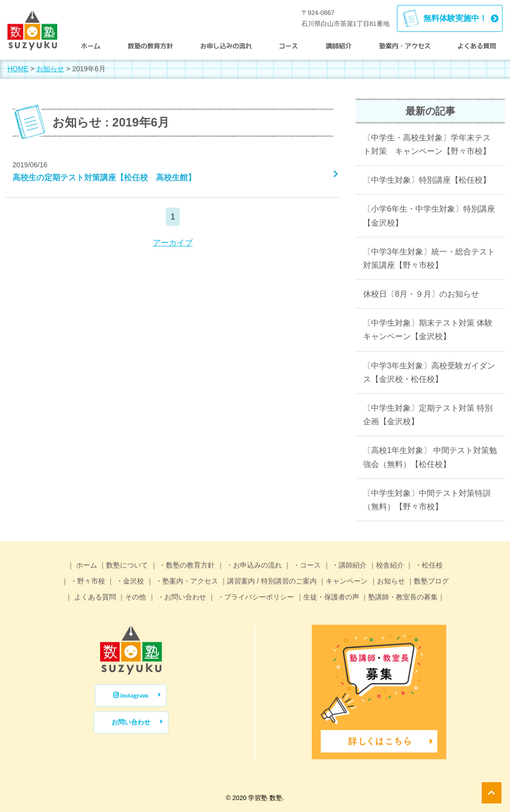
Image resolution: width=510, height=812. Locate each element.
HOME (18, 69)
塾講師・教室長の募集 (403, 597)
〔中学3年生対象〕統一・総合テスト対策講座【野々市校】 (429, 258)
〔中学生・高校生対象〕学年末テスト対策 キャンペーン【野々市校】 (427, 144)
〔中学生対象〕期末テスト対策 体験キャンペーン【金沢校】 (428, 330)
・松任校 (428, 565)
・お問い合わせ (181, 597)
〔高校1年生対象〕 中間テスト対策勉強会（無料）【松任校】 (430, 457)
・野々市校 (87, 581)
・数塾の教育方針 (186, 565)
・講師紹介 (349, 565)
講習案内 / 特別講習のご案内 (272, 581)
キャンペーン (347, 581)
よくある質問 (94, 597)
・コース (306, 565)
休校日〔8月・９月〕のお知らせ (421, 294)
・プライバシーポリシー (255, 597)
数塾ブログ (431, 581)
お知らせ (50, 69)
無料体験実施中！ (455, 18)
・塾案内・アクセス (186, 581)
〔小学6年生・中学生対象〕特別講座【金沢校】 (429, 216)
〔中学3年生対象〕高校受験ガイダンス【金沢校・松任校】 (429, 372)
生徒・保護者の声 (331, 597)
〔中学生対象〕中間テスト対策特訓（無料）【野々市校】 (427, 500)
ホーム (86, 565)
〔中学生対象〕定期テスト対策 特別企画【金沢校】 (428, 415)
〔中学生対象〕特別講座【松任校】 (427, 180)
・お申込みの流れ (253, 565)
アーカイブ (173, 243)
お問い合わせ (131, 722)
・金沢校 (129, 581)
